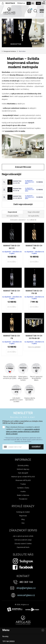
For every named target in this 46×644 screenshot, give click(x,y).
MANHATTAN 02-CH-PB (12, 337)
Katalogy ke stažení (23, 512)
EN (33, 3)
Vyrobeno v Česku (23, 488)
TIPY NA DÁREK (9, 641)
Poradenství (23, 499)
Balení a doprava (23, 495)
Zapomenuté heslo (23, 547)
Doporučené (12, 212)
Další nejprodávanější (23, 204)
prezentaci (10, 131)
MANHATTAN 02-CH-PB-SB (34, 292)
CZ (29, 3)
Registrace (23, 516)
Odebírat (36, 447)
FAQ (23, 523)
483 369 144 (26, 582)
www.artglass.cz (26, 595)
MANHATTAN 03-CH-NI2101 (12, 247)
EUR (43, 3)
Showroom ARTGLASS (23, 480)
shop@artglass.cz (26, 588)
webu (23, 131)
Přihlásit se (21, 3)
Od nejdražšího (34, 216)
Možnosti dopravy (23, 469)
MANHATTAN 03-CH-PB (34, 247)
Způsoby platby (23, 465)
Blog (23, 519)
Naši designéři (23, 473)
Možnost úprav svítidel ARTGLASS (23, 477)
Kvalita (23, 491)
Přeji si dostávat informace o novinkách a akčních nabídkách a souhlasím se (23, 430)
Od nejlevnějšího (12, 216)
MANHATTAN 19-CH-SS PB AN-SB (34, 337)
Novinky (5, 636)
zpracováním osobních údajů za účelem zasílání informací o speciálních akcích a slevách (23, 432)
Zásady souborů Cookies (23, 544)
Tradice (23, 484)
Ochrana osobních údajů (23, 540)
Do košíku (12, 262)
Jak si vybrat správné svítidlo (23, 536)
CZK (38, 3)
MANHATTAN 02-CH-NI (12, 292)
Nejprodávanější (34, 212)
